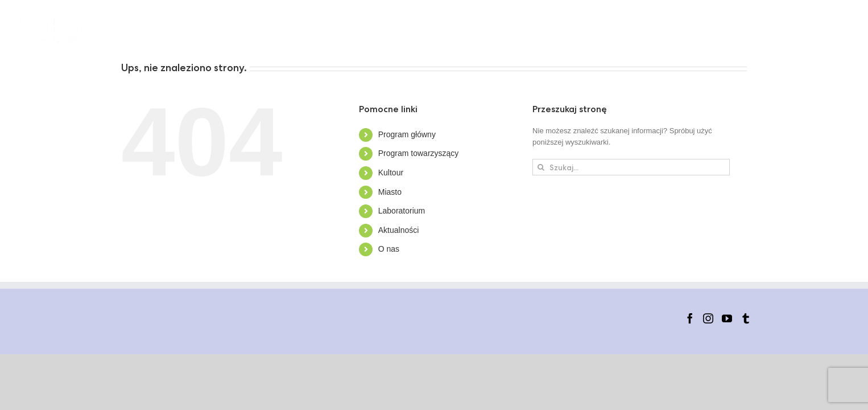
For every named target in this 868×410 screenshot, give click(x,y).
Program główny (407, 134)
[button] (833, 30)
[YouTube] (727, 318)
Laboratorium (402, 211)
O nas (389, 249)
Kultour (391, 173)
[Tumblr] (746, 318)
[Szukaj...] (631, 167)
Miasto (390, 192)
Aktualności (399, 230)
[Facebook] (690, 318)
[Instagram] (708, 318)
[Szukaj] (541, 167)
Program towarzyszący (419, 153)
